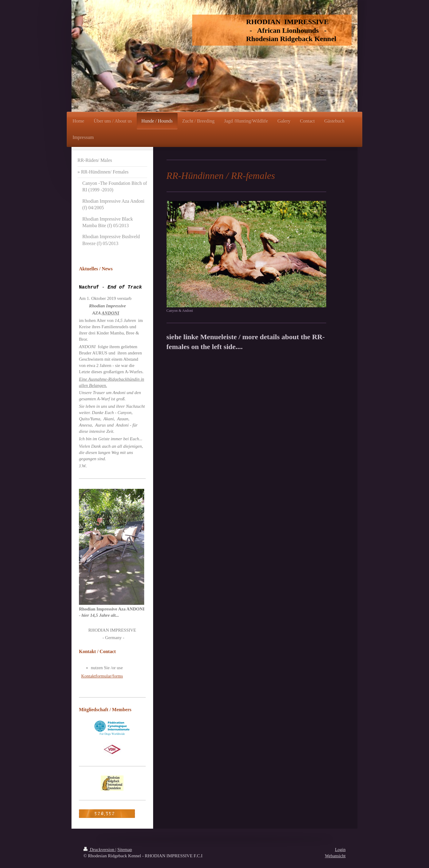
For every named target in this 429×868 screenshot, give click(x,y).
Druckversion (99, 850)
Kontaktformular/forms (102, 676)
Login (340, 850)
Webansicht (335, 856)
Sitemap (125, 850)
